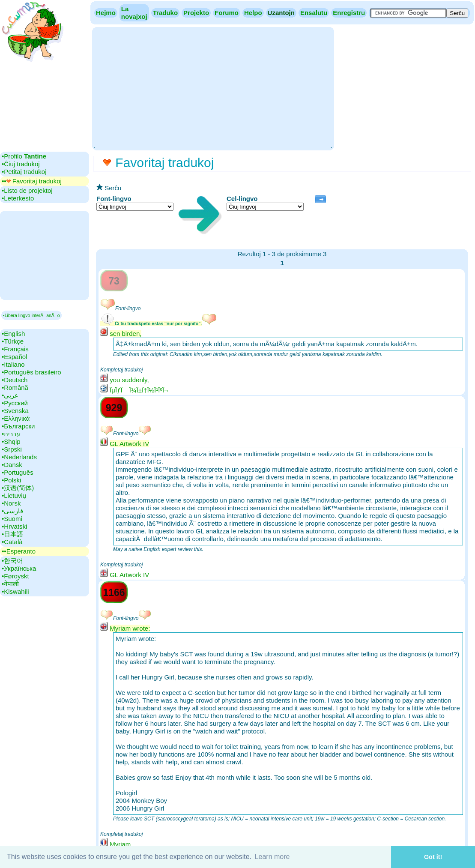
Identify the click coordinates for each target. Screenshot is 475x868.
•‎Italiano (13, 364)
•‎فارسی (12, 511)
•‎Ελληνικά (16, 418)
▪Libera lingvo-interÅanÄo (31, 315)
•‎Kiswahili (15, 591)
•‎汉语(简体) (18, 488)
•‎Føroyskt (15, 576)
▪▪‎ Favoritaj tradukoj (32, 181)
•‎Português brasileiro (31, 372)
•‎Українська (19, 568)
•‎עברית (11, 434)
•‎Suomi (12, 519)
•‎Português (18, 472)
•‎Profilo (24, 156)
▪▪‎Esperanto (19, 551)
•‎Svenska (15, 411)
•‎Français (15, 349)
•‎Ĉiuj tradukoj (21, 164)
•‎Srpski (12, 449)
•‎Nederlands (19, 457)
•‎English (13, 334)
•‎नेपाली (10, 584)
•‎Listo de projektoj (27, 190)
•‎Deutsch (15, 380)
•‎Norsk (11, 503)
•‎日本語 (12, 534)
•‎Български (18, 426)
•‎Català (12, 542)
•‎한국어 (12, 561)
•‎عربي (10, 395)
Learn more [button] (272, 857)
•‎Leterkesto (18, 198)
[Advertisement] (213, 88)
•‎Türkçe (13, 341)
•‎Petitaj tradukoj (24, 172)
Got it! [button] (433, 857)
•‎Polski (11, 480)
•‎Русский (15, 403)
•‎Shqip (11, 441)
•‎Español (14, 357)
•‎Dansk (12, 465)
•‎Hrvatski (14, 526)
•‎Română (15, 388)
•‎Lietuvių (14, 495)
